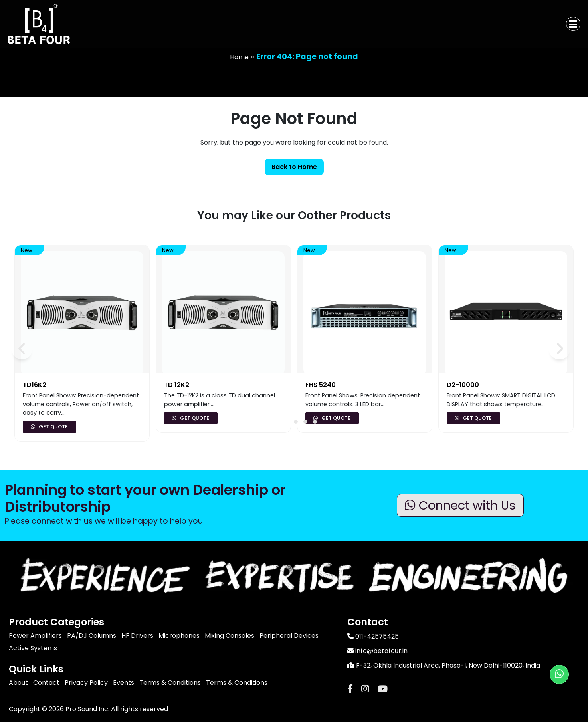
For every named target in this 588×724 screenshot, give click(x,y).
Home (239, 57)
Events (124, 683)
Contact (46, 683)
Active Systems (33, 648)
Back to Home (294, 167)
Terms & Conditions (170, 683)
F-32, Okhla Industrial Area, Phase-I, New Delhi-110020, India (444, 667)
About (18, 683)
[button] (296, 422)
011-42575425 (373, 637)
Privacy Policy (86, 683)
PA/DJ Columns (92, 636)
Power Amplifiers (35, 636)
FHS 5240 (321, 385)
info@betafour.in (377, 652)
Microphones (179, 636)
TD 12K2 (177, 385)
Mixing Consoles (230, 636)
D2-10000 (463, 385)
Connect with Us (463, 505)
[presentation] (20, 347)
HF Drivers (137, 636)
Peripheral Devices (289, 636)
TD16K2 (35, 385)
